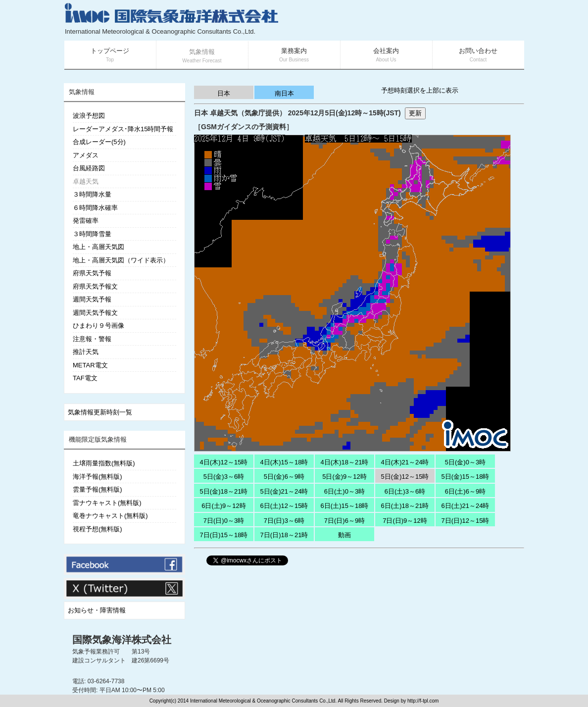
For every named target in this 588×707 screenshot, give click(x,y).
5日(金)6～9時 (284, 477)
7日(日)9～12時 (405, 521)
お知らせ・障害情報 (97, 610)
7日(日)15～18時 (224, 535)
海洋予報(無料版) (98, 477)
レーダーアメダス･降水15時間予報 (123, 129)
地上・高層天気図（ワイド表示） (121, 260)
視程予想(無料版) (98, 529)
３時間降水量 (92, 194)
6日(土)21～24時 (465, 506)
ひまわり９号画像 (98, 326)
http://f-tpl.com (423, 701)
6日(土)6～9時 (465, 491)
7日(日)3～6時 (284, 521)
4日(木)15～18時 (284, 462)
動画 (344, 535)
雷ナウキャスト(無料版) (107, 503)
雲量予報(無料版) (98, 489)
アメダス (86, 155)
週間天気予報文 (95, 313)
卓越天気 (86, 181)
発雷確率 (86, 221)
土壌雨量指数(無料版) (104, 463)
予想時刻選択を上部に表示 (420, 90)
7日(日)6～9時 (344, 521)
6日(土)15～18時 (345, 506)
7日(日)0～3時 (224, 521)
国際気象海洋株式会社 (122, 640)
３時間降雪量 (92, 234)
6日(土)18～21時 (405, 506)
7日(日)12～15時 (465, 521)
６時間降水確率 (95, 208)
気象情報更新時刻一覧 (100, 412)
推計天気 (86, 352)
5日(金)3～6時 (224, 477)
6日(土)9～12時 (224, 506)
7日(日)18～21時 (284, 535)
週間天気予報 (92, 299)
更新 (415, 113)
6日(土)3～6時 (405, 491)
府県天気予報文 (95, 286)
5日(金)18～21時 (224, 491)
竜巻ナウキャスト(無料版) (110, 516)
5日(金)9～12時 (344, 477)
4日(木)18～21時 (345, 462)
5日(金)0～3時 (465, 462)
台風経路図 (89, 168)
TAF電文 (85, 378)
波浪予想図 (89, 116)
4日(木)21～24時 (405, 462)
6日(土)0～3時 (344, 491)
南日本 (284, 93)
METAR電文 (90, 365)
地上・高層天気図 (98, 247)
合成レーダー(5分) (99, 142)
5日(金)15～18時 (465, 477)
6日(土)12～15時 (284, 506)
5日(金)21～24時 (284, 491)
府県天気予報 (92, 273)
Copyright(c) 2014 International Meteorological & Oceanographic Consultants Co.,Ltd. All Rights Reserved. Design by (278, 701)
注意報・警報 (92, 339)
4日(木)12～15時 (224, 462)
